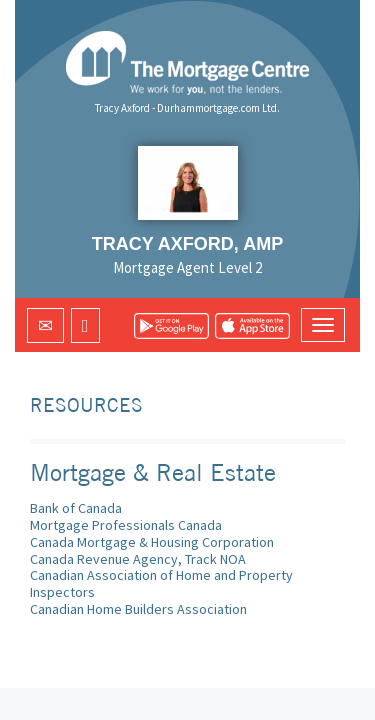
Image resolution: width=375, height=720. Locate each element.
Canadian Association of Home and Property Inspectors (161, 583)
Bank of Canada (76, 508)
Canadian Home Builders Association (138, 609)
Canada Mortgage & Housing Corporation (152, 542)
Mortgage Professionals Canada (126, 525)
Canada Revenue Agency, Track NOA (138, 559)
